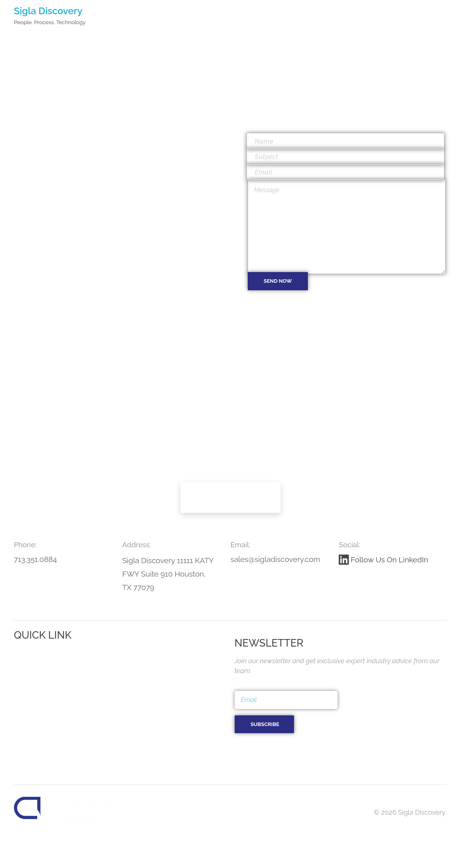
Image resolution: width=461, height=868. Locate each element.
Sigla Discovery (48, 11)
